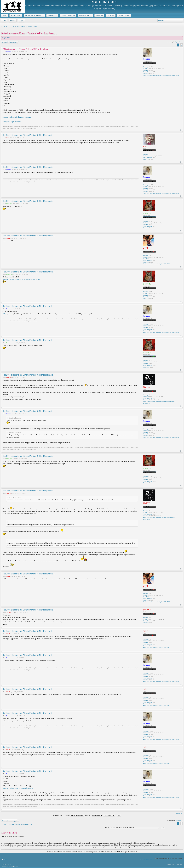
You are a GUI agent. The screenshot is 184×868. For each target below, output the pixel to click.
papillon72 (9, 612)
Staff (141, 860)
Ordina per (94, 815)
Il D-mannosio (52, 15)
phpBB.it (16, 866)
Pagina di (179, 42)
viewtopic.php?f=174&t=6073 (162, 647)
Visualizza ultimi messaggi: (68, 815)
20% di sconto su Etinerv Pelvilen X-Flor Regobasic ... (29, 33)
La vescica (110, 15)
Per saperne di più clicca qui (12, 122)
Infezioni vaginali (124, 15)
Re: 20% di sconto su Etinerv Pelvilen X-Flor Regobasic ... (29, 135)
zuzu (7, 138)
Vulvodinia (99, 15)
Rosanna (9, 52)
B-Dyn (5, 314)
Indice (6, 26)
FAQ (4, 21)
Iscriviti (12, 21)
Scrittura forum (15, 15)
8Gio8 (8, 634)
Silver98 (8, 377)
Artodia (180, 864)
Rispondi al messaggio (10, 42)
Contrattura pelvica (85, 15)
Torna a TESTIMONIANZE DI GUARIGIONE (18, 824)
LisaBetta (9, 204)
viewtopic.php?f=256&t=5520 (162, 264)
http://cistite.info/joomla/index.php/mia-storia (166, 75)
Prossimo (179, 813)
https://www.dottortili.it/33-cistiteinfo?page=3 (18, 788)
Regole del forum (8, 38)
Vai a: (107, 828)
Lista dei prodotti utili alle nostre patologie (17, 117)
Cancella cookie (149, 860)
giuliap (8, 238)
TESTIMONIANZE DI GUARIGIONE (24, 26)
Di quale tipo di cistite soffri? (34, 15)
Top (181, 130)
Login (21, 21)
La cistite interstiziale (68, 15)
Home (4, 15)
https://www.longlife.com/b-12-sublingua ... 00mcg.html (21, 279)
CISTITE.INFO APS (104, 2)
